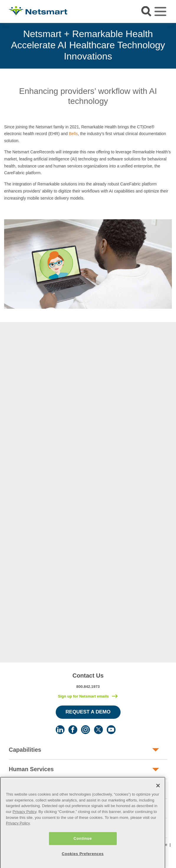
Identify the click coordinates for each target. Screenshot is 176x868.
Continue (83, 860)
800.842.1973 (88, 687)
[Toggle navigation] (160, 11)
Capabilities (25, 750)
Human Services (31, 769)
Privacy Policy (25, 833)
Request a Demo (88, 712)
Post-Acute (24, 789)
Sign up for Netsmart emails (83, 696)
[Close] (158, 807)
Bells (73, 134)
